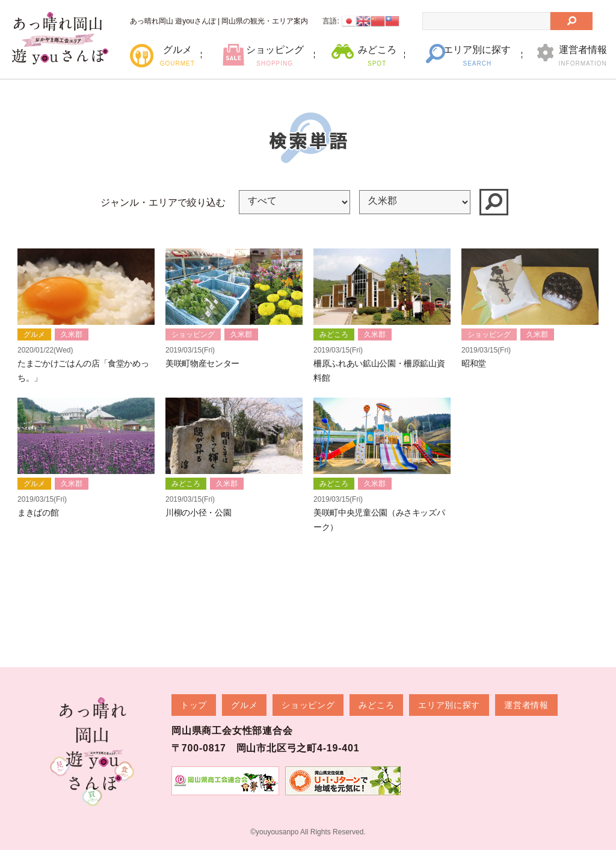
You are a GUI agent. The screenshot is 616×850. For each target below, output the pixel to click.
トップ (194, 705)
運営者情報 (583, 56)
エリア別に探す (477, 56)
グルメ (177, 56)
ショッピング (275, 56)
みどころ (377, 56)
